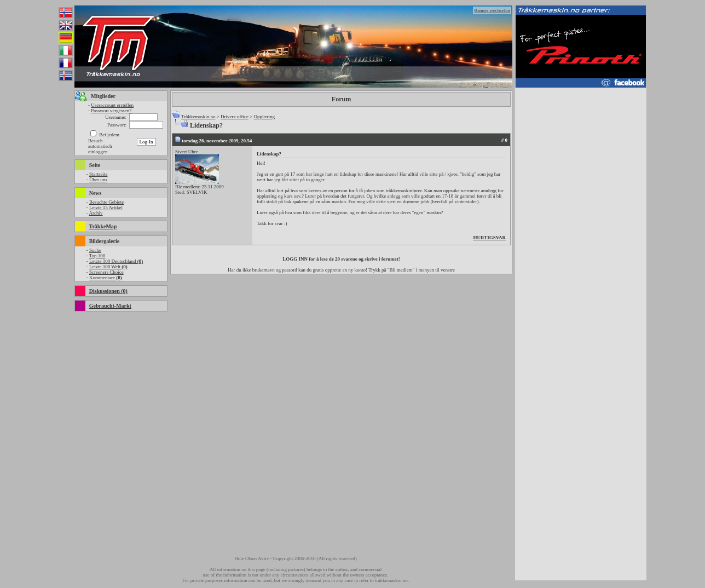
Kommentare (106, 278)
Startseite (99, 174)
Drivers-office (235, 117)
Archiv (96, 213)
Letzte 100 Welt (108, 267)
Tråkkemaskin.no (198, 117)
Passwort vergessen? (111, 111)
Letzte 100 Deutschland (116, 261)
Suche (95, 250)
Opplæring (264, 117)
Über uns (98, 180)
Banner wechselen (492, 10)
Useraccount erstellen (112, 105)
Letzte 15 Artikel (106, 207)
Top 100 (97, 256)
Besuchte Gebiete (106, 202)
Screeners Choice (106, 272)
